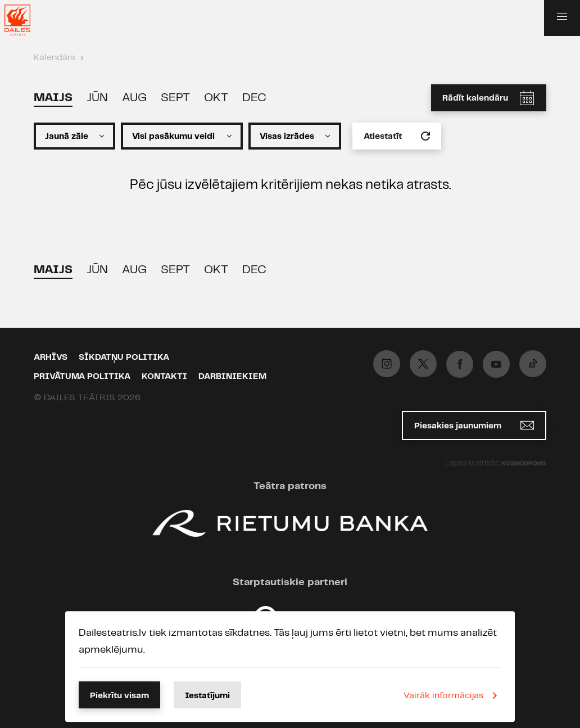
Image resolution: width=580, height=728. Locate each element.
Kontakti (164, 377)
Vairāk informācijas (452, 695)
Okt (216, 98)
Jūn (97, 98)
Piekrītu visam (119, 696)
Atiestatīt (397, 136)
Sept (175, 98)
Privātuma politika (82, 377)
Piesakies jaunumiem (474, 425)
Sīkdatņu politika (124, 358)
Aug (134, 98)
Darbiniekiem (232, 377)
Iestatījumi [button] (207, 696)
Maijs (53, 98)
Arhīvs (51, 358)
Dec (254, 98)
